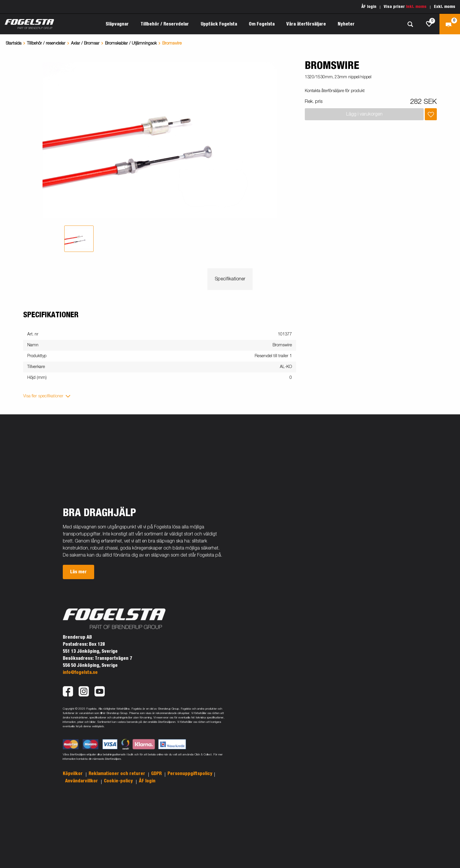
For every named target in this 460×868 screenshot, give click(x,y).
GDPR (157, 774)
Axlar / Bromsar (85, 43)
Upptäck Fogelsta (219, 24)
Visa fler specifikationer (43, 396)
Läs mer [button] (78, 572)
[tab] (79, 239)
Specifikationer (230, 279)
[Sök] (410, 24)
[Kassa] (450, 24)
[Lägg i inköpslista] (431, 114)
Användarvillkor (82, 781)
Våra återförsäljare (306, 24)
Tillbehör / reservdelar (46, 43)
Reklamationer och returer (117, 774)
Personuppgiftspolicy (190, 774)
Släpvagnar (117, 24)
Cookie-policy (119, 781)
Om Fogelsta (262, 24)
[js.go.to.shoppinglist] (429, 24)
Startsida (14, 43)
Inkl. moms (416, 7)
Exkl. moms (445, 7)
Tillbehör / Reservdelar (165, 24)
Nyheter (346, 24)
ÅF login (369, 7)
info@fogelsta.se (80, 672)
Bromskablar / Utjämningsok (131, 43)
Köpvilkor (73, 774)
